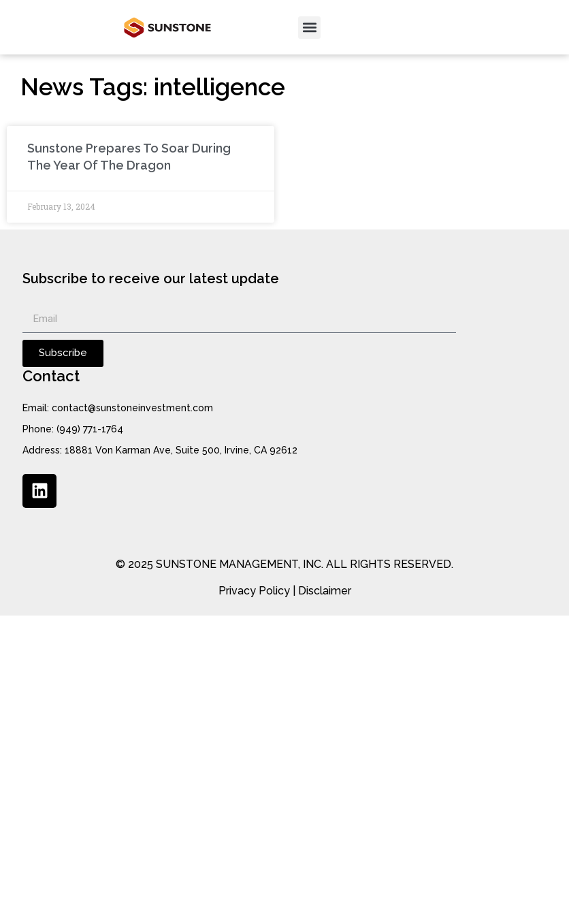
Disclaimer (325, 591)
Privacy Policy (254, 591)
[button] (309, 28)
